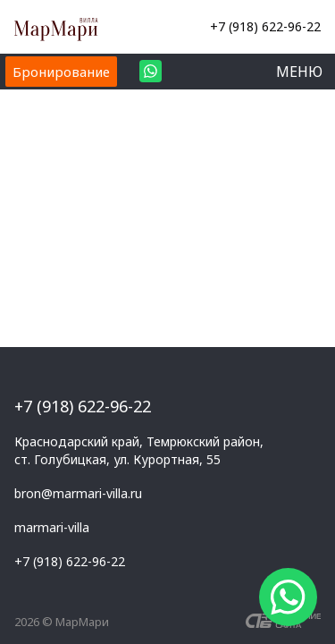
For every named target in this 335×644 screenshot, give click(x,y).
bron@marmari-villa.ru (78, 493)
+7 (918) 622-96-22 (265, 26)
